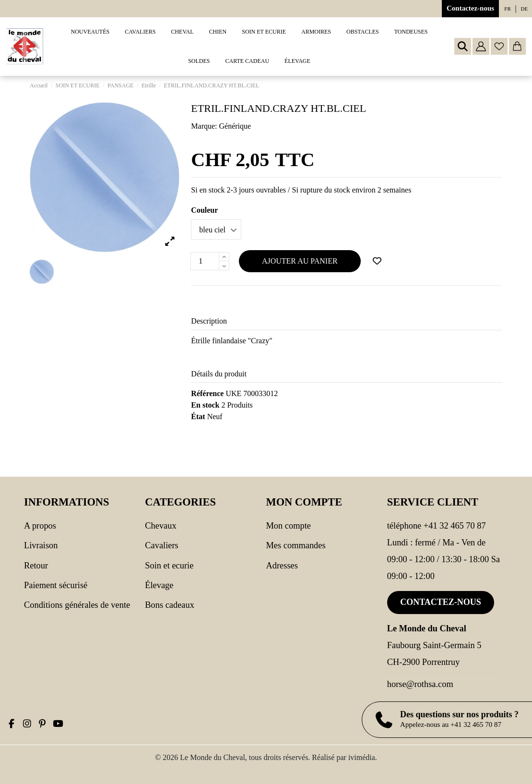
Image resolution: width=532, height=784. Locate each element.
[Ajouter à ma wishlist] (377, 261)
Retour (36, 566)
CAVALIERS (161, 545)
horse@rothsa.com (420, 684)
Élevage (159, 585)
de (525, 9)
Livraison (41, 545)
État (198, 416)
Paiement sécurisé (56, 585)
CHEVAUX (160, 526)
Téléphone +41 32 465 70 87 (437, 526)
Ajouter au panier (300, 261)
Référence (207, 393)
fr (507, 9)
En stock (205, 405)
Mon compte (289, 526)
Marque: (204, 126)
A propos (40, 526)
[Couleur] (216, 229)
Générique (235, 126)
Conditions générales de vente (77, 605)
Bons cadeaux (170, 605)
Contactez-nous (470, 8)
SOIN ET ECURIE (169, 566)
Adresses (282, 566)
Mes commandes (296, 545)
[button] (140, 32)
